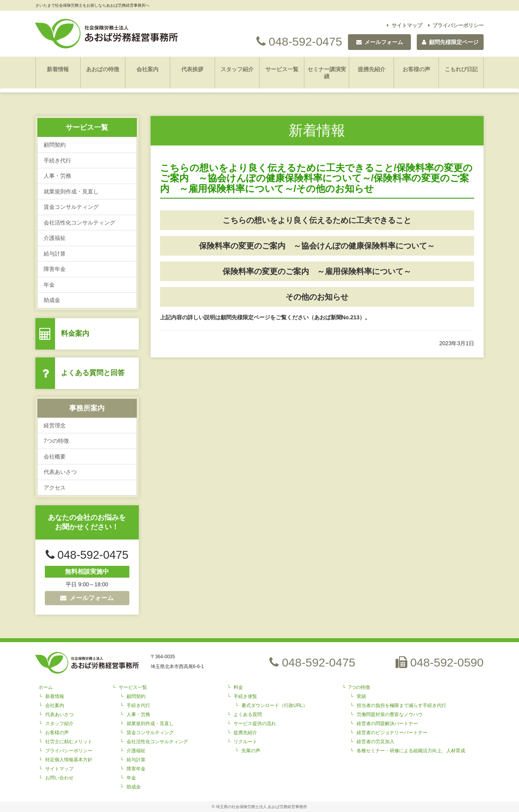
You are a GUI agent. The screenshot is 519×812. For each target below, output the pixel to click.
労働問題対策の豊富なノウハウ (390, 714)
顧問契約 (55, 145)
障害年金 (55, 269)
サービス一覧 (282, 69)
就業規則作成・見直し (71, 191)
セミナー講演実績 (327, 73)
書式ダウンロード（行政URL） (274, 705)
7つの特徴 (56, 441)
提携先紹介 (372, 69)
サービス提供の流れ (255, 724)
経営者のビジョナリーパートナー (392, 733)
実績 (361, 696)
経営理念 (55, 425)
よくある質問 (248, 714)
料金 (238, 687)
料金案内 (75, 333)
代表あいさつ (60, 472)
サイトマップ (405, 25)
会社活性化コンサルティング (79, 223)
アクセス (55, 488)
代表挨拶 (192, 69)
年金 (49, 285)
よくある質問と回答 (93, 373)
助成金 (52, 300)
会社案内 (147, 69)
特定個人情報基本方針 (69, 760)
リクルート (245, 742)
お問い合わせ (59, 778)
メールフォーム (87, 598)
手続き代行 (57, 160)
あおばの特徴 (103, 69)
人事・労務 (57, 176)
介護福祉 (55, 238)
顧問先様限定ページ (450, 42)
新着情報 (58, 69)
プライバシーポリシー (456, 25)
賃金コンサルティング (71, 207)
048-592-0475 (299, 41)
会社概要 (55, 457)
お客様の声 (416, 69)
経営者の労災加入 (375, 742)
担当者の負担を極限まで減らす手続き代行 (401, 705)
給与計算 (55, 254)
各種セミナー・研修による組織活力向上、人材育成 (411, 751)
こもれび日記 (461, 69)
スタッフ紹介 (237, 69)
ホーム (46, 687)
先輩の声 (251, 751)
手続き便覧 (245, 696)
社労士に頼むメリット (69, 742)
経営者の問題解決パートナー (387, 724)
